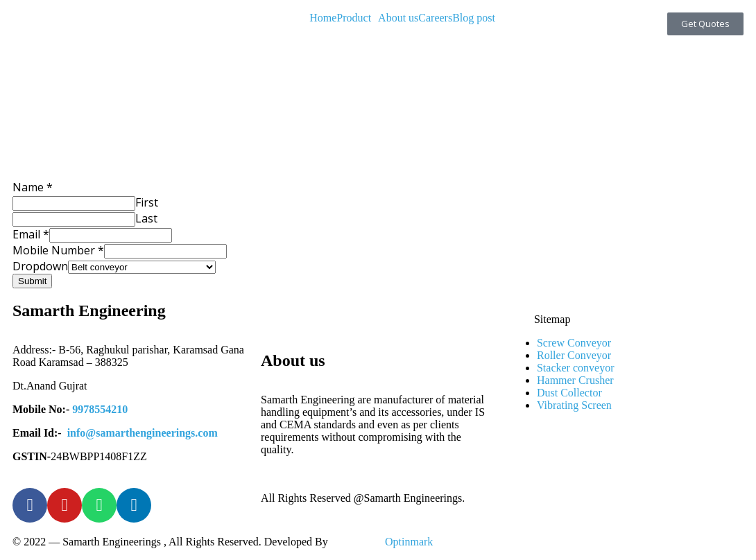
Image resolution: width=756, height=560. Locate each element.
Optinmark (409, 542)
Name (33, 187)
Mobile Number (58, 250)
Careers (435, 18)
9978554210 (100, 409)
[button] (357, 18)
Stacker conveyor (576, 368)
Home (323, 18)
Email (31, 234)
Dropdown (40, 266)
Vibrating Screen (574, 405)
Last (146, 218)
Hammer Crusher (575, 380)
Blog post (474, 18)
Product (354, 18)
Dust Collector (569, 393)
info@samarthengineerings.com (143, 433)
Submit (32, 281)
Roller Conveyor (574, 355)
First (147, 202)
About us (398, 18)
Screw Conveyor (574, 343)
